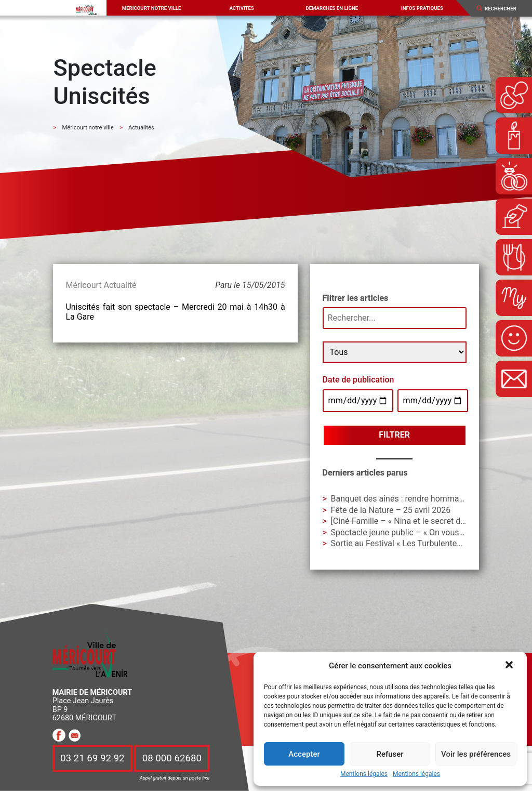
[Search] (504, 9)
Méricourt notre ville (152, 8)
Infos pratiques (422, 8)
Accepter (304, 754)
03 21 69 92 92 (92, 758)
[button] (510, 666)
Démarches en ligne (332, 8)
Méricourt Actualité (101, 285)
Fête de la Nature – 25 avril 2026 (391, 510)
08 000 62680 (172, 758)
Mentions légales (364, 774)
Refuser (390, 754)
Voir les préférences (476, 754)
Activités (241, 8)
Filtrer (394, 435)
